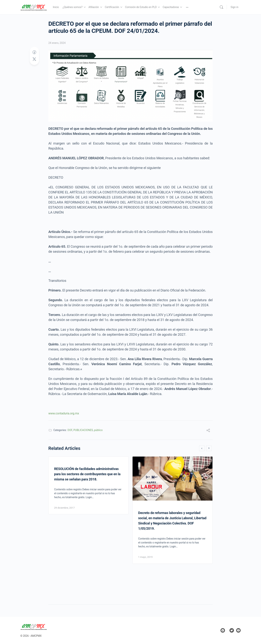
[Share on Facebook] (34, 52)
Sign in (234, 7)
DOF (70, 430)
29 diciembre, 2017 (64, 508)
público (98, 430)
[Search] (221, 7)
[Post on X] (34, 59)
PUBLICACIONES (83, 430)
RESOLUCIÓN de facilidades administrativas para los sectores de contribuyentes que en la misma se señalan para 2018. (87, 474)
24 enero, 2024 (57, 43)
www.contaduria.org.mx (64, 413)
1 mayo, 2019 (145, 557)
